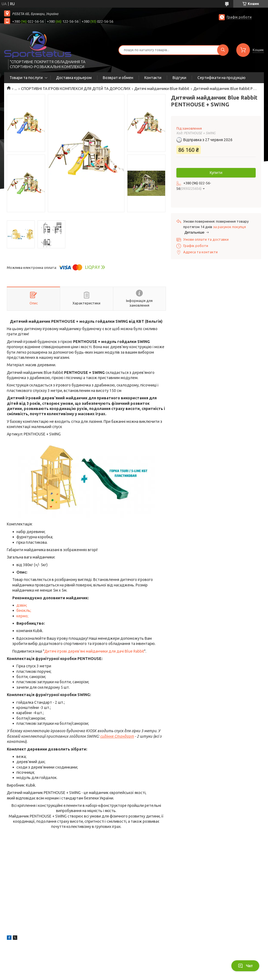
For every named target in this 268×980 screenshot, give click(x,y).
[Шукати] (223, 50)
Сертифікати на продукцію (222, 78)
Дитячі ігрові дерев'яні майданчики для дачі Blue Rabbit (94, 651)
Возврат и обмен (118, 78)
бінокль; (24, 610)
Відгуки (179, 78)
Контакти (153, 78)
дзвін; (22, 605)
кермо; (22, 616)
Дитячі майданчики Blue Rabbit (162, 89)
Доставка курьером (74, 78)
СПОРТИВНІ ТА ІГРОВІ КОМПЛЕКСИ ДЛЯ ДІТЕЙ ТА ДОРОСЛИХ (76, 89)
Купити (216, 173)
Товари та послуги (26, 78)
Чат (245, 966)
